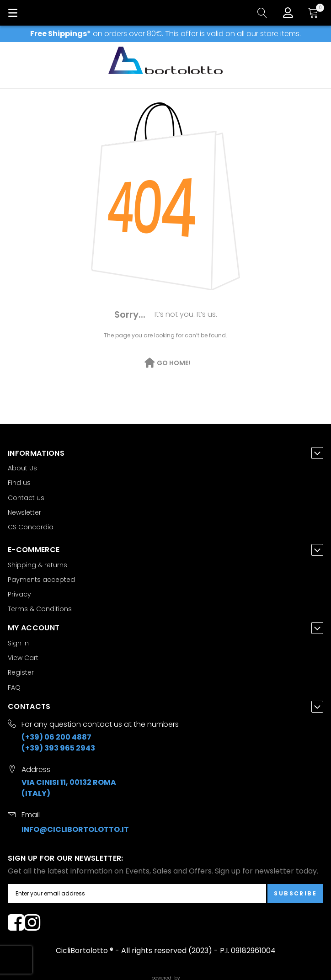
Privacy (19, 594)
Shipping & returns (37, 565)
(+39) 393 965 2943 (58, 748)
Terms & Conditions (40, 609)
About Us (22, 468)
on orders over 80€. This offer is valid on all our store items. (165, 34)
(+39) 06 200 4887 (56, 737)
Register (21, 672)
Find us (19, 483)
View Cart (23, 658)
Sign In (18, 643)
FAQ (14, 687)
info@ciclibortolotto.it (75, 829)
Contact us (26, 498)
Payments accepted (41, 580)
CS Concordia (31, 527)
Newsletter (24, 512)
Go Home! (174, 363)
